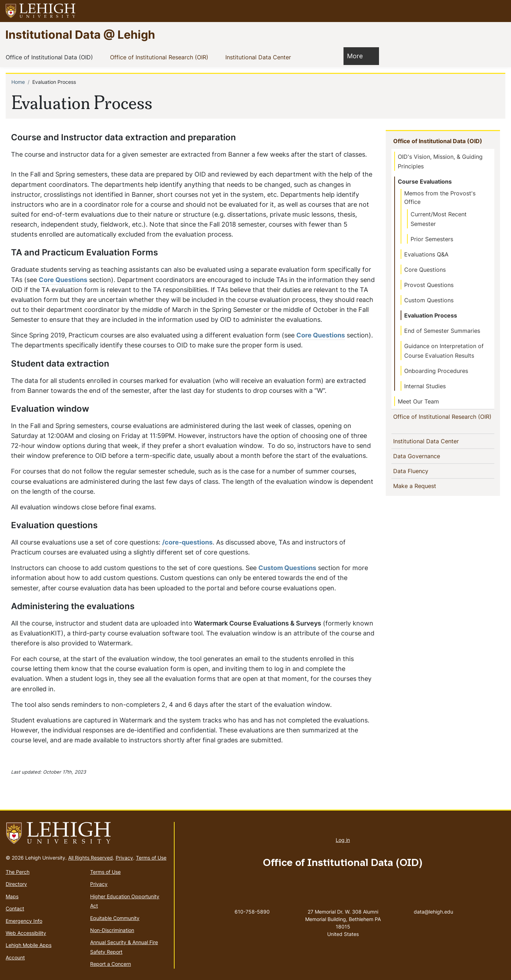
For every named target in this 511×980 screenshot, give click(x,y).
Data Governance (419, 464)
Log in (343, 840)
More (358, 56)
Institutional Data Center (260, 57)
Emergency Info (24, 921)
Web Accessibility (26, 933)
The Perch (18, 872)
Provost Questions (429, 285)
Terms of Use (151, 858)
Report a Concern (111, 964)
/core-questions (187, 542)
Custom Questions (287, 568)
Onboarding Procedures (436, 371)
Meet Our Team (418, 401)
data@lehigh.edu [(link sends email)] (433, 904)
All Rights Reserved (90, 858)
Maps (12, 896)
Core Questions (63, 280)
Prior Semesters (432, 239)
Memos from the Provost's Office (440, 197)
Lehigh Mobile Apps (29, 945)
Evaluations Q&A (426, 254)
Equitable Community (115, 918)
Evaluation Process (431, 315)
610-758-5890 (252, 912)
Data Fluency (413, 479)
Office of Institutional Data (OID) (51, 57)
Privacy (124, 858)
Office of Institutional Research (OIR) (161, 57)
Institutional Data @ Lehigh (80, 34)
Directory (16, 884)
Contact (15, 908)
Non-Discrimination (112, 930)
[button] (499, 11)
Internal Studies (425, 386)
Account (15, 957)
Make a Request (427, 494)
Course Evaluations (425, 182)
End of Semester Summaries (442, 331)
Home (18, 82)
